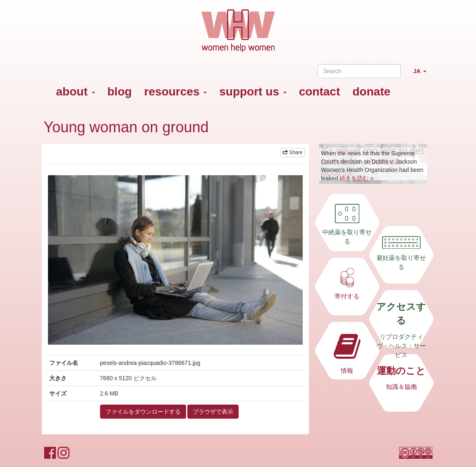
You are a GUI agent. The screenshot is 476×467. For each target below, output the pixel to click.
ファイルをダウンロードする (143, 412)
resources (176, 92)
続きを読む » (356, 178)
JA (423, 75)
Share (293, 152)
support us (253, 92)
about (76, 92)
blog (120, 92)
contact (320, 92)
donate (371, 92)
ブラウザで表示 (213, 412)
